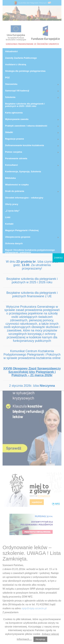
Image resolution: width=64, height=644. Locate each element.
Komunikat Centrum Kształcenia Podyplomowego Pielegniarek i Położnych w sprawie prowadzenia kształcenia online (32, 355)
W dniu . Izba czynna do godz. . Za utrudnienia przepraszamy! (32, 265)
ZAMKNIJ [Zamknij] (58, 258)
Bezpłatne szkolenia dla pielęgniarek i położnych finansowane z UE (32, 294)
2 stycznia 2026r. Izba (32, 386)
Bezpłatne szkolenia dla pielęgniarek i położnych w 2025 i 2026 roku (32, 281)
